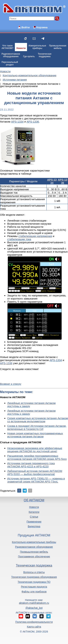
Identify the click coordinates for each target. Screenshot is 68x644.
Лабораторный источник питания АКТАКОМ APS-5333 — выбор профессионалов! (35, 472)
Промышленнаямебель (58, 47)
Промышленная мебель (34, 552)
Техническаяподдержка (45, 55)
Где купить (29, 56)
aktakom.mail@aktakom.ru (34, 603)
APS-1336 (33, 122)
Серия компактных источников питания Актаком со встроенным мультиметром (38, 420)
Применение (34, 522)
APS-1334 (17, 122)
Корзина (42, 27)
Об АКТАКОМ (34, 500)
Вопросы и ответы (34, 572)
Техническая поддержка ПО (34, 582)
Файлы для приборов (34, 592)
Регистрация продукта (34, 587)
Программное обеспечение (34, 557)
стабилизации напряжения (35, 236)
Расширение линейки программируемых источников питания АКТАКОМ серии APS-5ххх (37, 457)
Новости (21, 48)
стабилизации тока (19, 239)
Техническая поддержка (34, 565)
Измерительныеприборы (37, 47)
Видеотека (34, 526)
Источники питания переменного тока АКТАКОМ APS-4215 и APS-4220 (31, 465)
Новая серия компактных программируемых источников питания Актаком (35, 435)
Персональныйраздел (10, 63)
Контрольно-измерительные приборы (34, 542)
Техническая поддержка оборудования (34, 577)
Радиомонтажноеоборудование (11, 55)
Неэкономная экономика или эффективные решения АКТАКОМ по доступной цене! (35, 450)
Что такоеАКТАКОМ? (7, 47)
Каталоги (34, 512)
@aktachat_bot (34, 608)
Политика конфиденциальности (34, 622)
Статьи (34, 517)
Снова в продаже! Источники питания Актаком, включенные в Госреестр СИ (37, 427)
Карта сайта (34, 627)
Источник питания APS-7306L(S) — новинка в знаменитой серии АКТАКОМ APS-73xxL (36, 480)
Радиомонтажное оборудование (34, 547)
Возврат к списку (11, 384)
